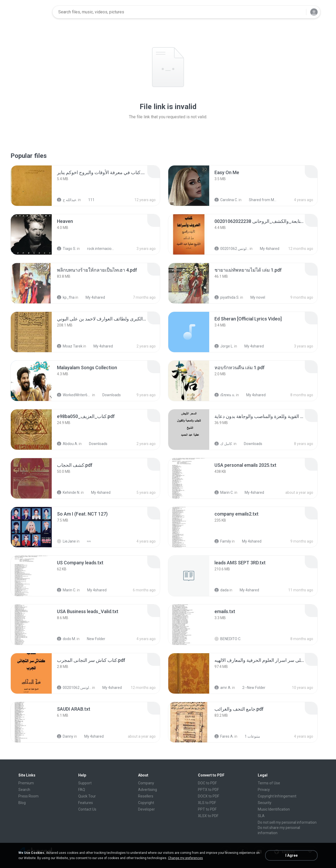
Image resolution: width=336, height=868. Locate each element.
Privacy (264, 790)
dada (222, 590)
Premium (26, 783)
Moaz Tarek (70, 346)
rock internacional (99, 249)
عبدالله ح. (67, 200)
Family (223, 541)
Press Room (28, 796)
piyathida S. (227, 297)
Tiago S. (67, 249)
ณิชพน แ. (225, 395)
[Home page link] (32, 12)
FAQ (82, 790)
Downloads (109, 395)
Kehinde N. (69, 492)
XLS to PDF (207, 803)
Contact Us (87, 809)
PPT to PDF (207, 809)
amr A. (223, 688)
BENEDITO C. (228, 639)
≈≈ (86, 541)
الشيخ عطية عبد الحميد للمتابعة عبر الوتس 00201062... (232, 249)
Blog (22, 803)
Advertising (148, 790)
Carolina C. (226, 200)
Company (146, 783)
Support (85, 783)
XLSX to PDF (208, 816)
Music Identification (274, 809)
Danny (65, 736)
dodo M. (66, 639)
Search (24, 790)
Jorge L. (224, 346)
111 (88, 200)
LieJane (66, 541)
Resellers (146, 796)
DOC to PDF (207, 783)
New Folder (93, 639)
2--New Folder (251, 688)
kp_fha (66, 297)
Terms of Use (269, 783)
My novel (255, 297)
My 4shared (267, 249)
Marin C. (224, 492)
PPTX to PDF (208, 790)
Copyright (146, 803)
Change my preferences (185, 858)
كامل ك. (224, 444)
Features (86, 803)
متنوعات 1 (250, 736)
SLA (261, 816)
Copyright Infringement (277, 796)
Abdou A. (67, 444)
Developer (146, 809)
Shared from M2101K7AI (260, 200)
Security (265, 803)
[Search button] (299, 12)
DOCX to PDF (209, 796)
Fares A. (224, 736)
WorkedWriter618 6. (74, 395)
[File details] (31, 186)
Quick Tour (87, 796)
